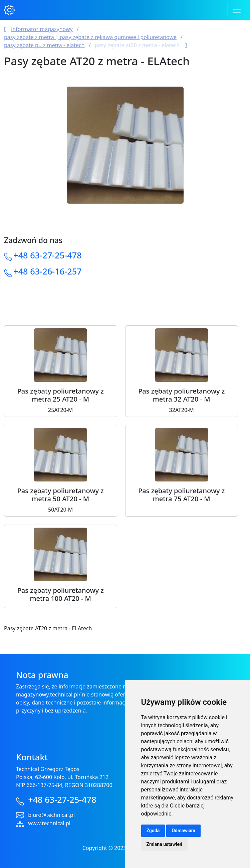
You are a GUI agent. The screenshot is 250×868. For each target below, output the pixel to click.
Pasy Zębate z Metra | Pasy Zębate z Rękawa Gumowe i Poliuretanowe (90, 37)
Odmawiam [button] (183, 831)
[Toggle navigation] (237, 10)
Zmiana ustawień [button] (164, 844)
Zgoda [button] (153, 831)
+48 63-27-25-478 (47, 255)
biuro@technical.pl (51, 815)
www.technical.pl (49, 823)
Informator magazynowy (42, 29)
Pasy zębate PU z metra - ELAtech (44, 45)
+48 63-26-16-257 (47, 271)
